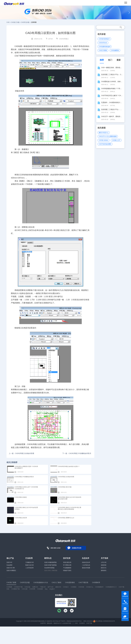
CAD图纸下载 (16, 589)
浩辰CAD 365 (11, 568)
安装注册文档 (67, 562)
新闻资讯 (104, 571)
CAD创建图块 (115, 50)
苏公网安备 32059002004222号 (104, 621)
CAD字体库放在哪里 (105, 144)
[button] (64, 17)
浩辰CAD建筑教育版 (50, 562)
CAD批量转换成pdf (105, 47)
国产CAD (50, 587)
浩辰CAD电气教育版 (50, 565)
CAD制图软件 (99, 587)
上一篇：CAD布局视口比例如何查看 (22, 453)
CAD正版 (27, 587)
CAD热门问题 (15, 22)
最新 (119, 60)
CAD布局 (31, 444)
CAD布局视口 (64, 39)
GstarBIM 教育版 (49, 568)
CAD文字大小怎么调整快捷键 (108, 136)
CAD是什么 (90, 587)
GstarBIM (9, 565)
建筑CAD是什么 (104, 133)
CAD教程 (74, 587)
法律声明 (43, 623)
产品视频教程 (67, 568)
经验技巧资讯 (67, 571)
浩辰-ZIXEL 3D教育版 (51, 571)
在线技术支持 (77, 548)
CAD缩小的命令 (104, 140)
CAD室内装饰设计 (104, 39)
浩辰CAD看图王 (11, 571)
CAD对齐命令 (103, 43)
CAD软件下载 (18, 587)
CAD (8, 22)
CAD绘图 (40, 589)
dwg (46, 589)
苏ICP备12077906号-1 (60, 621)
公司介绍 (104, 562)
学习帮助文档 (67, 565)
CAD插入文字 (116, 140)
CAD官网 (32, 589)
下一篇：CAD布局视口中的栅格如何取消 (77, 453)
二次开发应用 (29, 568)
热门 (110, 60)
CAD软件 (82, 623)
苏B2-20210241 (88, 621)
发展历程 (104, 565)
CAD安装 (81, 587)
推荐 (102, 60)
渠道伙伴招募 (86, 568)
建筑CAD (58, 587)
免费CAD (35, 587)
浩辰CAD (9, 562)
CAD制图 (9, 587)
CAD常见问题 (25, 22)
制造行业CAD (29, 565)
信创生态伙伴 (86, 562)
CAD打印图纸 (103, 50)
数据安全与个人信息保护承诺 (62, 623)
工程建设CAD (29, 562)
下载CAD (43, 587)
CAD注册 (25, 589)
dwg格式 (52, 589)
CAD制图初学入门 (111, 587)
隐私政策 (50, 623)
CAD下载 (89, 623)
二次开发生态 (86, 565)
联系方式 (104, 568)
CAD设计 (66, 587)
